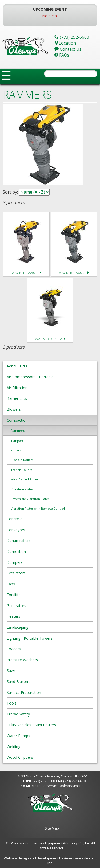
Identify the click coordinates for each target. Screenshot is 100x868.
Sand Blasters (19, 681)
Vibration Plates (22, 489)
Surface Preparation (24, 692)
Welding (13, 747)
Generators (16, 606)
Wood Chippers (20, 757)
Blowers (14, 409)
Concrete (15, 519)
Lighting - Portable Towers (30, 638)
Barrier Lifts (17, 398)
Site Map (52, 828)
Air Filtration (17, 388)
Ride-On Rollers (22, 460)
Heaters (13, 616)
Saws (11, 670)
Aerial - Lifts (17, 366)
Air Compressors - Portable (30, 377)
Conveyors (16, 530)
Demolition (16, 551)
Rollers (16, 450)
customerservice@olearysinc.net (58, 786)
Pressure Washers (22, 660)
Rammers (18, 430)
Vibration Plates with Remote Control (38, 508)
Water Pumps (18, 736)
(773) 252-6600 (44, 781)
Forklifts (14, 595)
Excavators (16, 573)
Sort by (10, 192)
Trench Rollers (21, 470)
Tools (12, 703)
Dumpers (15, 562)
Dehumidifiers (19, 540)
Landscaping (17, 627)
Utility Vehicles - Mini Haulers (31, 725)
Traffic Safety (18, 714)
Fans (11, 584)
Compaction (17, 420)
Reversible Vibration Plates (30, 499)
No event (50, 16)
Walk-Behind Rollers (25, 479)
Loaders (14, 649)
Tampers (17, 441)
